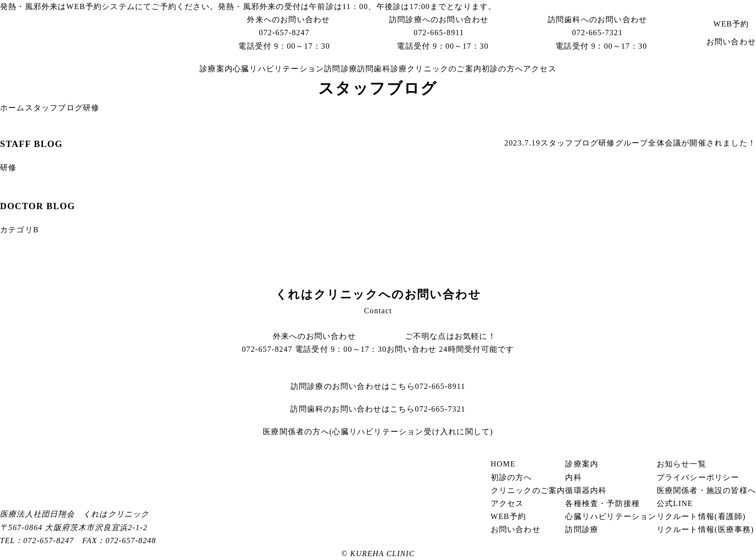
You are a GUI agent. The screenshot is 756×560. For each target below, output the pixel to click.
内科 (573, 477)
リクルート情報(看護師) (701, 516)
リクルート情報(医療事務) (705, 529)
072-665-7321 (598, 33)
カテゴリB (20, 230)
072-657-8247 (284, 33)
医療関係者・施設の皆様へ (706, 490)
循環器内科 (586, 490)
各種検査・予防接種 (602, 503)
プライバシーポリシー (698, 477)
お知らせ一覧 (682, 464)
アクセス (540, 69)
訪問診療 (341, 69)
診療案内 (216, 69)
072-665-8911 (439, 33)
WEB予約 (84, 7)
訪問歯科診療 (382, 69)
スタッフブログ (54, 108)
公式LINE (675, 503)
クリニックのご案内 (444, 69)
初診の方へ (502, 69)
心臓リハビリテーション (278, 69)
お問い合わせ (731, 42)
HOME (503, 464)
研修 (607, 143)
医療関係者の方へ (378, 432)
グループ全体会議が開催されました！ (686, 143)
